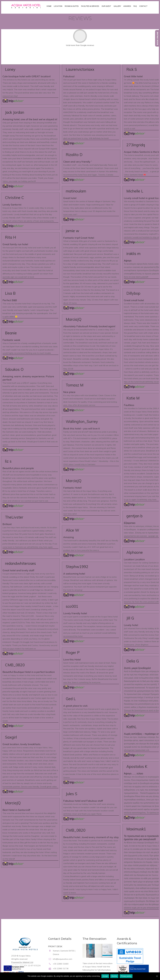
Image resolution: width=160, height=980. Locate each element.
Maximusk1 (136, 829)
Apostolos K (137, 766)
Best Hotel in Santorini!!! (16, 810)
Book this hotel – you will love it (81, 428)
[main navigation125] (14, 971)
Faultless (129, 405)
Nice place (69, 392)
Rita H (10, 237)
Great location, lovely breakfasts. (22, 744)
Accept (105, 976)
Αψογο (128, 261)
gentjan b (134, 516)
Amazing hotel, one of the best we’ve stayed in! (30, 119)
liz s (8, 461)
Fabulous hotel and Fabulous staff (83, 801)
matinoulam (76, 191)
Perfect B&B (10, 300)
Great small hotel (134, 300)
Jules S (71, 794)
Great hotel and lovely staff (18, 570)
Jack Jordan (15, 112)
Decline (114, 976)
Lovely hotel (131, 625)
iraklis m (133, 254)
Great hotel (70, 198)
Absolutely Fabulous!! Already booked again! (89, 326)
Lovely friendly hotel (75, 613)
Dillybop (133, 293)
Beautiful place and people (18, 468)
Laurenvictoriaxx (80, 69)
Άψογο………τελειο (133, 773)
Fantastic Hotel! (72, 488)
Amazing (68, 537)
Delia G (133, 661)
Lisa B (10, 293)
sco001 (72, 606)
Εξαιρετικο (130, 523)
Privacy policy (126, 976)
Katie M (133, 398)
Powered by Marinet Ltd (22, 962)
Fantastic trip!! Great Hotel (79, 238)
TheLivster (14, 517)
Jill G (130, 618)
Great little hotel (133, 76)
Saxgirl (11, 737)
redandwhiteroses (20, 563)
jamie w (72, 231)
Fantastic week (11, 340)
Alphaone (135, 552)
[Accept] (157, 976)
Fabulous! (69, 76)
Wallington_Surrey (82, 421)
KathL (131, 727)
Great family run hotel (15, 244)
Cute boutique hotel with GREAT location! (26, 76)
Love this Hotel (72, 659)
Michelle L (135, 191)
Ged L (71, 699)
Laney (10, 69)
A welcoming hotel (74, 574)
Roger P (73, 652)
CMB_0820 (15, 665)
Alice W (72, 530)
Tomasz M (75, 385)
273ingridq (136, 145)
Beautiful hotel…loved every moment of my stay (91, 837)
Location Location (134, 559)
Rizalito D (74, 155)
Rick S (132, 69)
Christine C (14, 198)
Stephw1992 (77, 567)
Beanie (11, 333)
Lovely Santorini (12, 205)
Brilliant (7, 524)
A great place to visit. (76, 706)
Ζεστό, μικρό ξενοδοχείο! (137, 668)
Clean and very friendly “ (78, 162)
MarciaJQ (13, 803)
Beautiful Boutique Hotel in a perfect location (29, 672)
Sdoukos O (14, 369)
